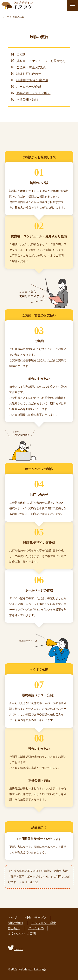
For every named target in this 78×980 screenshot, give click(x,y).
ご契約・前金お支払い (32, 67)
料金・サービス (36, 918)
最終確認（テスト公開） (33, 93)
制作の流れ (16, 923)
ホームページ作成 (29, 87)
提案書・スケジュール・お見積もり (41, 61)
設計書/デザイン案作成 (32, 80)
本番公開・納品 (27, 99)
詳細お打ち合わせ (29, 74)
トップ (12, 918)
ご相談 (21, 54)
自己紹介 (14, 928)
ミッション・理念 (44, 923)
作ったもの (36, 928)
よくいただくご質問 (22, 934)
